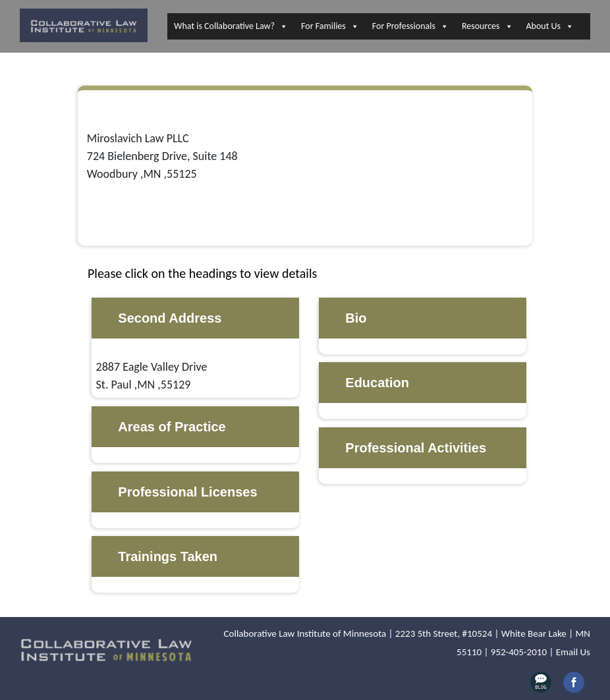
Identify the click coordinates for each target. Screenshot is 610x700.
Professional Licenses (187, 492)
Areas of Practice (172, 427)
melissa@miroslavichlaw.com (159, 209)
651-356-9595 (121, 192)
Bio (356, 318)
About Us (550, 26)
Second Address (170, 318)
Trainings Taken (168, 556)
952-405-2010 (519, 652)
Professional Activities (416, 448)
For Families (330, 26)
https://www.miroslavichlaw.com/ (172, 227)
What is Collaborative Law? (231, 26)
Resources (487, 26)
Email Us (573, 652)
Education (377, 383)
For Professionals (410, 26)
